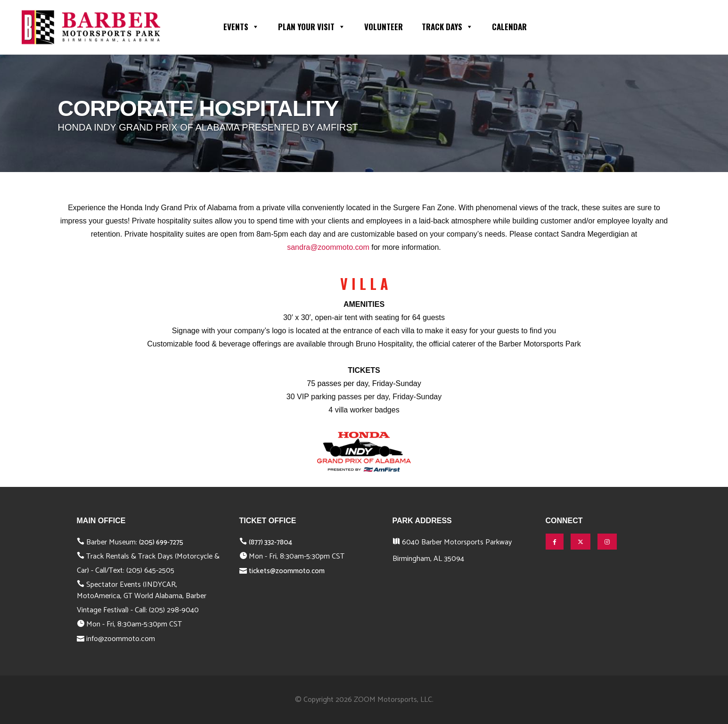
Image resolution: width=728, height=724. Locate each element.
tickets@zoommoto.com (287, 571)
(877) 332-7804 (270, 542)
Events (241, 26)
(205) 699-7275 (161, 542)
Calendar (509, 27)
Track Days (447, 26)
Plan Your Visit (312, 26)
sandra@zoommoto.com (328, 247)
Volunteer (384, 27)
